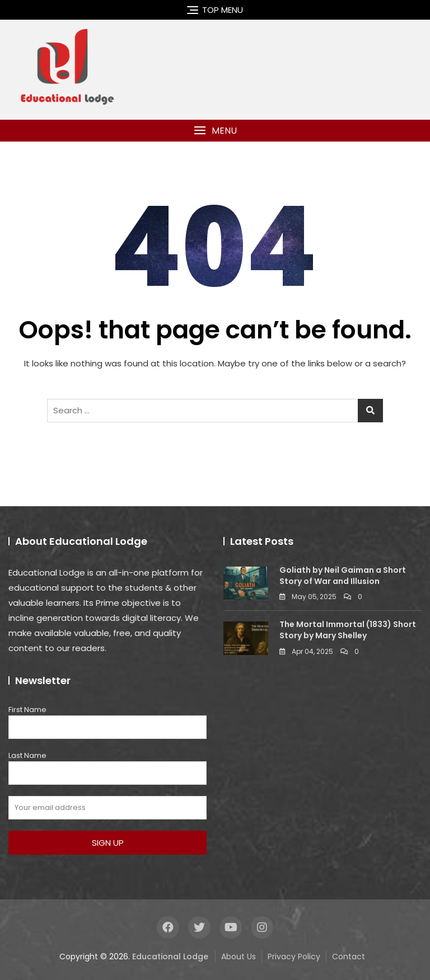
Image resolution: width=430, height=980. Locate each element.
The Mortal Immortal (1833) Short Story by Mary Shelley (348, 630)
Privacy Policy (294, 957)
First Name (27, 710)
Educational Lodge (170, 957)
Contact (349, 957)
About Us (239, 957)
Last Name (27, 755)
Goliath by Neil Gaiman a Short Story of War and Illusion (343, 576)
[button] (215, 131)
